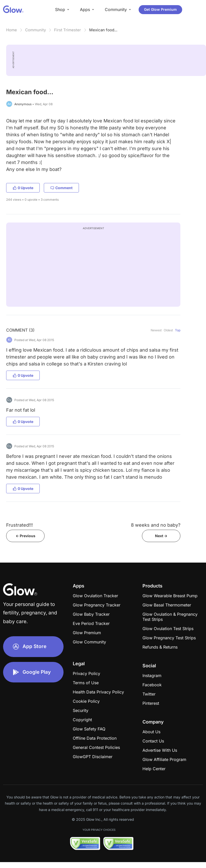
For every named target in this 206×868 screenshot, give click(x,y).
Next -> (161, 536)
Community (35, 30)
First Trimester (68, 30)
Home (12, 30)
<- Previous (25, 536)
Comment (61, 188)
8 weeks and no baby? (156, 525)
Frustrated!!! (19, 525)
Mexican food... (103, 30)
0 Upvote (23, 188)
